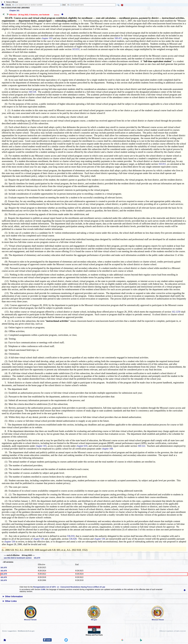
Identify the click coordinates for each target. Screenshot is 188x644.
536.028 (73, 539)
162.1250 (176, 312)
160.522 (141, 446)
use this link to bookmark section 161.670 (22, 558)
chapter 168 (107, 449)
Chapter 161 (14, 11)
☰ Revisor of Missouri (10, 2)
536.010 (71, 536)
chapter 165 (41, 446)
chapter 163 (47, 38)
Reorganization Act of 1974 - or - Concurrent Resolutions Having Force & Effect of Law (69, 587)
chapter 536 (39, 539)
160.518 (32, 92)
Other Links (11, 601)
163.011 (162, 164)
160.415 (118, 38)
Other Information (14, 596)
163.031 (76, 49)
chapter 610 (82, 446)
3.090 (43, 589)
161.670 (4, 568)
